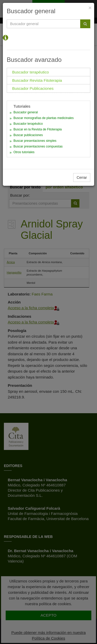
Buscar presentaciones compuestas (38, 146)
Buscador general (26, 112)
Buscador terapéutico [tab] (31, 72)
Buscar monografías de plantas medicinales (44, 118)
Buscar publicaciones (28, 135)
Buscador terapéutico (28, 124)
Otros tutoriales (24, 152)
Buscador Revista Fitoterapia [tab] (37, 80)
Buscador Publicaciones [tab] (33, 88)
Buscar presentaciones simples (35, 141)
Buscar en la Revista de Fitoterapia (38, 129)
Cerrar (82, 177)
